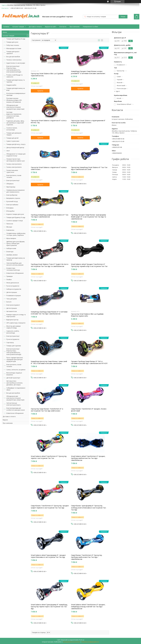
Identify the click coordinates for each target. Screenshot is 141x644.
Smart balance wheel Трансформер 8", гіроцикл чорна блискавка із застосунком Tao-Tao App (48, 556)
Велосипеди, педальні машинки (14, 374)
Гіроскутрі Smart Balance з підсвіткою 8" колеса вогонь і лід (49, 122)
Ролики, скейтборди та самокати (14, 76)
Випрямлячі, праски (13, 198)
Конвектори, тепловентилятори (13, 269)
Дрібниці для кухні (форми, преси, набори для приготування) (16, 243)
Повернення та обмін (90, 27)
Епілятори (10, 252)
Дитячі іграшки (12, 292)
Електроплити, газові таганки (14, 176)
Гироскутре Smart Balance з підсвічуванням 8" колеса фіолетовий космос (88, 122)
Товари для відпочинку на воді (16, 89)
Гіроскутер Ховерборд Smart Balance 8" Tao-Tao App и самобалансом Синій (89, 168)
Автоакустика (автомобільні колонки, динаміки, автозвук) (15, 383)
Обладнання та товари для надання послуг (16, 155)
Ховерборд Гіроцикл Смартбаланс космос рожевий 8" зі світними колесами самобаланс (88, 72)
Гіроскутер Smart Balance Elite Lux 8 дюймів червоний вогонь (47, 75)
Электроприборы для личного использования (15, 264)
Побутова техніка (13, 45)
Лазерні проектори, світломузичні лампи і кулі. (16, 160)
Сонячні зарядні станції (15, 221)
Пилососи (10, 224)
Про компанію (75, 27)
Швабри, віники (12, 255)
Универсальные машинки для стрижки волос (15, 191)
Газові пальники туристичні (12, 171)
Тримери (9, 276)
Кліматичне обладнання (15, 273)
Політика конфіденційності (90, 642)
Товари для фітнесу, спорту (16, 144)
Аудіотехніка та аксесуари (16, 63)
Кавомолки (10, 230)
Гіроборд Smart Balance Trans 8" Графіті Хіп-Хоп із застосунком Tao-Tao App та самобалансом (50, 265)
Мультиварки (11, 238)
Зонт (8, 151)
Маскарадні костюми (14, 48)
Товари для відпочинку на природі (16, 259)
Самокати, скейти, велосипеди (13, 332)
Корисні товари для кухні (15, 214)
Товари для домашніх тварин (14, 134)
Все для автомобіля (13, 57)
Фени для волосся (13, 283)
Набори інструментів (14, 289)
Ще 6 (118, 91)
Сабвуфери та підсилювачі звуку (16, 389)
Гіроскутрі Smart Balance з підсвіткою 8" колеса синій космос (49, 168)
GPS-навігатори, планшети (16, 323)
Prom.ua (82, 640)
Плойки (9, 279)
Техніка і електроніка (14, 60)
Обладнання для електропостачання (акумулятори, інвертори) (15, 107)
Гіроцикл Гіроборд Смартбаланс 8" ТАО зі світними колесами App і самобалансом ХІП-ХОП (89, 362)
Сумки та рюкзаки (13, 141)
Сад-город (10, 342)
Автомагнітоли (12, 311)
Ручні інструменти (13, 286)
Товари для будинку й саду (16, 39)
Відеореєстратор (12, 320)
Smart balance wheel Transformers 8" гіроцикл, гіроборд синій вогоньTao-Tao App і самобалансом (88, 458)
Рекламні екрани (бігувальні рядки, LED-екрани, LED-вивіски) (14, 100)
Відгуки (5, 420)
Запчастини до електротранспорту (13, 404)
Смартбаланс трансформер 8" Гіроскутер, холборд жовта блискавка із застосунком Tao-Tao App (89, 508)
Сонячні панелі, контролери (12, 129)
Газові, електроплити (14, 164)
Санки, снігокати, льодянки (16, 370)
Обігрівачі (10, 184)
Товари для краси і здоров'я (13, 52)
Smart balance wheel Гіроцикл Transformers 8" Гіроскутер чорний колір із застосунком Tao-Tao (89, 265)
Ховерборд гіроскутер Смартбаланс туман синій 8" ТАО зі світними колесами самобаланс (49, 362)
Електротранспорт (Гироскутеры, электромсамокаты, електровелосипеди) (14, 69)
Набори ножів (11, 248)
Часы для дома (12, 299)
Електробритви (12, 195)
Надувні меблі (11, 85)
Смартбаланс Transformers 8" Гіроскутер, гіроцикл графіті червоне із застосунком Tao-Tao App (50, 507)
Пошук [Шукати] (123, 17)
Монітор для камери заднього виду (13, 327)
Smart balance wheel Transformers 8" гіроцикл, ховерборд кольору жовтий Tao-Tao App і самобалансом (88, 607)
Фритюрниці (11, 187)
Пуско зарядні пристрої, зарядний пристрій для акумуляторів (15, 359)
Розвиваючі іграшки (14, 295)
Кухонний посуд (12, 201)
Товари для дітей (12, 138)
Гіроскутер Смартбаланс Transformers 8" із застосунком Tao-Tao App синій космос (47, 410)
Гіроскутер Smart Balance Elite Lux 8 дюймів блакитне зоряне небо (87, 315)
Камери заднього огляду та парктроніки (16, 315)
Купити (40, 91)
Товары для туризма (14, 346)
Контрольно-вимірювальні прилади (16, 94)
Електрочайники (12, 205)
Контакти (63, 27)
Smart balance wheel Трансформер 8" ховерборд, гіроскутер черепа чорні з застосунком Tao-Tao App (49, 607)
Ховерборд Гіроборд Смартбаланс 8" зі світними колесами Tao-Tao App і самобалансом (49, 313)
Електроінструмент (13, 305)
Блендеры (10, 208)
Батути (9, 302)
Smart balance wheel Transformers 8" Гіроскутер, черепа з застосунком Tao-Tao (49, 457)
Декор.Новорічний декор (15, 147)
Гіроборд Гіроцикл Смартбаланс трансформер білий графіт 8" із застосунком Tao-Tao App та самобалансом (89, 217)
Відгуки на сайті (51, 27)
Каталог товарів (18, 27)
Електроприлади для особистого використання (16, 409)
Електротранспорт (13, 180)
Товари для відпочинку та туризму (16, 81)
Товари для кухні (12, 42)
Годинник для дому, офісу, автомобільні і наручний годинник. (15, 123)
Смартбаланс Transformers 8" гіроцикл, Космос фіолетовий (89, 410)
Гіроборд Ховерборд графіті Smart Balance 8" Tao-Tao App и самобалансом (50, 216)
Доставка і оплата (35, 27)
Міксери (9, 227)
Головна (6, 27)
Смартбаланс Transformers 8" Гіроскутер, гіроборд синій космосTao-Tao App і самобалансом (87, 557)
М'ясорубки (10, 211)
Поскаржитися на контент (72, 642)
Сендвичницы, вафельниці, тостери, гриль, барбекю (16, 234)
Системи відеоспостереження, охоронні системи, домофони (14, 115)
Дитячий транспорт (13, 378)
